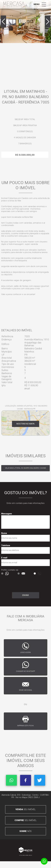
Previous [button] (3, 22)
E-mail (4, 558)
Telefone (6, 545)
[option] (26, 22)
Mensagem (7, 514)
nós (26, 831)
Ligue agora (26, 652)
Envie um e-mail (26, 690)
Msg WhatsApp (2, 574)
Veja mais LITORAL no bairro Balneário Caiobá (26, 468)
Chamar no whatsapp (26, 671)
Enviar (26, 595)
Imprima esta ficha (26, 726)
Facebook (26, 780)
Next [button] (48, 22)
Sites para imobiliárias (26, 855)
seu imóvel (26, 809)
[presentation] (14, 584)
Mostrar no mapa (26, 424)
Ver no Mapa (21, 797)
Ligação (35, 574)
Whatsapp (11, 780)
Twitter (40, 780)
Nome (4, 533)
